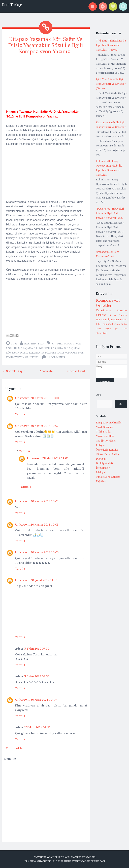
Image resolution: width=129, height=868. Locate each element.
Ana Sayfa (46, 371)
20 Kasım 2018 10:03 (45, 524)
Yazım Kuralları (105, 436)
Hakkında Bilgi (34, 343)
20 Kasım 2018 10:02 (45, 426)
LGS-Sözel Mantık (111, 324)
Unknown (22, 398)
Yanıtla (20, 414)
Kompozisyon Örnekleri (23, 357)
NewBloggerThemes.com (90, 861)
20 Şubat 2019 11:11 (44, 580)
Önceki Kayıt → (78, 371)
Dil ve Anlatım (118, 315)
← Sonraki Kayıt (14, 371)
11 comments (56, 357)
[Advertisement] (46, 81)
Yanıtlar (25, 451)
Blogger (91, 857)
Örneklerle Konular (112, 310)
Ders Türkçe (12, 5)
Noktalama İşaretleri (107, 320)
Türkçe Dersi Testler (108, 454)
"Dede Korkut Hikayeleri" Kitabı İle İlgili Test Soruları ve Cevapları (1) (110, 213)
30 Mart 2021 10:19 (44, 699)
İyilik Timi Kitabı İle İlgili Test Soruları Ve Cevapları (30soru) (111, 84)
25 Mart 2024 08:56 (37, 727)
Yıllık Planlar (104, 431)
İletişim (100, 445)
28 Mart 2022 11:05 (55, 458)
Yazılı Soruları (104, 427)
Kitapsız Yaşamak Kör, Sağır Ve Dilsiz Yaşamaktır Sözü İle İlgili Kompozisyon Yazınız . (46, 45)
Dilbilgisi (101, 459)
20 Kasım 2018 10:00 (45, 398)
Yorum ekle (14, 748)
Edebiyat (101, 315)
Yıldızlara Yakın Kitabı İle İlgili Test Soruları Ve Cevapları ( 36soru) (111, 45)
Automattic (44, 861)
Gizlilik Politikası (106, 441)
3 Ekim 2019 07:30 (37, 648)
